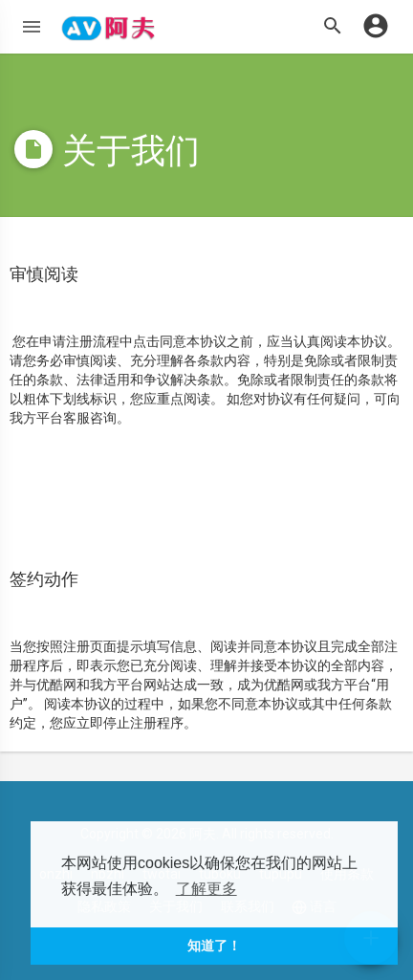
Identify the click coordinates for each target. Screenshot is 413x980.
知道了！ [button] (214, 946)
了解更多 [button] (206, 889)
